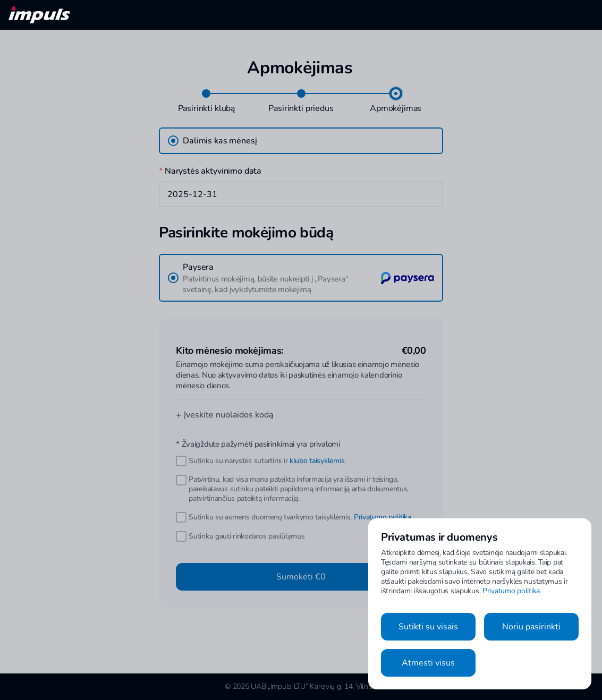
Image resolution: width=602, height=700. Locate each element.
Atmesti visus (428, 663)
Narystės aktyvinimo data (210, 171)
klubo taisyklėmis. (318, 461)
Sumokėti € (301, 577)
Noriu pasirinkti (531, 627)
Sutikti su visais (428, 627)
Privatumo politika (383, 517)
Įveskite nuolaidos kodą (224, 415)
